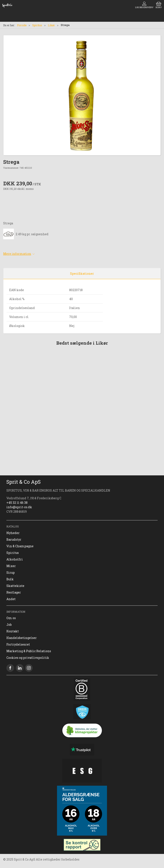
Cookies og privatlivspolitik (28, 658)
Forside (22, 25)
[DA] (7, 5)
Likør (51, 25)
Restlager (14, 592)
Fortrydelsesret (18, 644)
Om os (11, 618)
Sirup (11, 573)
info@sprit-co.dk (19, 507)
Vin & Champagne (20, 546)
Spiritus (37, 25)
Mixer (11, 566)
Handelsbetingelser (22, 638)
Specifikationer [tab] (82, 274)
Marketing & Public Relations (29, 651)
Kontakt (13, 631)
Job (9, 625)
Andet (11, 599)
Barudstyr (14, 539)
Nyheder (13, 533)
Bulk (10, 579)
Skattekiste (15, 586)
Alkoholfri (15, 559)
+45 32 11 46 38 (17, 503)
